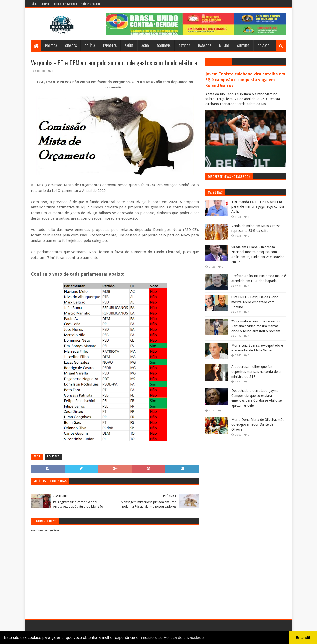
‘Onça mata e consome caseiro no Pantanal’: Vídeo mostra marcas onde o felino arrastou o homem (256, 326)
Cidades (71, 45)
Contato (45, 4)
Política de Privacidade (65, 4)
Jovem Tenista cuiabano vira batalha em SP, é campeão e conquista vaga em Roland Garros (245, 80)
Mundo (224, 45)
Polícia (90, 45)
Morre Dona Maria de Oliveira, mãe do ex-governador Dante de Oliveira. (258, 424)
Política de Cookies (91, 4)
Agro (145, 45)
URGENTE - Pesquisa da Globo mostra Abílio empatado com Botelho (255, 302)
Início (34, 4)
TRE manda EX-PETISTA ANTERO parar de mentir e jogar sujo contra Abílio (258, 207)
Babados (205, 45)
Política (51, 45)
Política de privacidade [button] (184, 637)
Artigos (184, 45)
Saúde (129, 45)
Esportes (110, 45)
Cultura (243, 45)
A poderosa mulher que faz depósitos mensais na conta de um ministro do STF (257, 371)
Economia (164, 45)
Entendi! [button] (303, 638)
